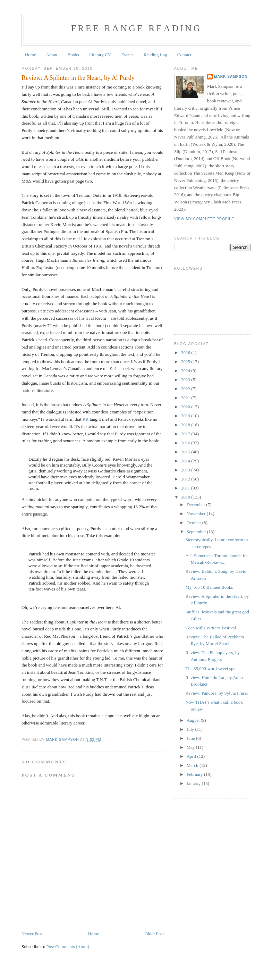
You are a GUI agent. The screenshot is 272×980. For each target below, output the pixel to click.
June (191, 738)
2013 (186, 470)
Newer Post (32, 934)
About (52, 55)
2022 (186, 389)
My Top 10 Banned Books (209, 587)
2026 (186, 353)
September (197, 532)
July (191, 729)
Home (31, 55)
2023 (186, 380)
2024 (186, 371)
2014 (186, 461)
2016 (186, 443)
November (197, 514)
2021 (186, 398)
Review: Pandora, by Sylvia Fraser (217, 693)
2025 (186, 362)
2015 (186, 452)
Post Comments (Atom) (68, 947)
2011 (186, 488)
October (194, 523)
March (193, 765)
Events (127, 55)
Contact (184, 55)
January (194, 783)
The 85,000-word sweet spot (211, 668)
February (195, 774)
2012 (186, 479)
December (197, 505)
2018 (186, 425)
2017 (186, 434)
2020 (186, 407)
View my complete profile (204, 219)
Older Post (154, 934)
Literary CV (100, 55)
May (191, 747)
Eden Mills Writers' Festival (211, 628)
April (192, 756)
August (194, 720)
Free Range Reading (137, 28)
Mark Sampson (231, 77)
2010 (186, 497)
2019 (186, 416)
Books (73, 55)
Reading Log (155, 55)
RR (86, 419)
